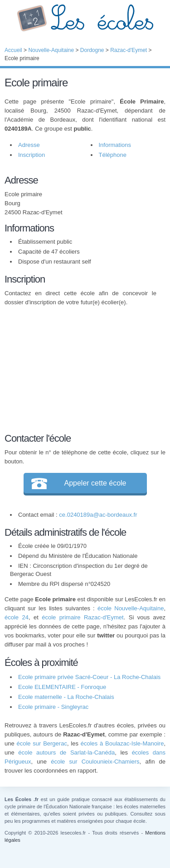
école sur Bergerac (41, 743)
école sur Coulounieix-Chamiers (95, 762)
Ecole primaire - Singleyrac (53, 707)
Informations (115, 145)
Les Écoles (85, 18)
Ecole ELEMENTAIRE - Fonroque (62, 687)
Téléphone (113, 155)
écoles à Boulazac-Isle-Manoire (122, 743)
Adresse (29, 145)
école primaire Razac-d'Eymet (83, 617)
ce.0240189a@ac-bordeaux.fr (98, 515)
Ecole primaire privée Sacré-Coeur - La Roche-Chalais (89, 677)
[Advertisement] (81, 368)
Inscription (32, 155)
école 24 (17, 617)
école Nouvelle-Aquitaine (131, 608)
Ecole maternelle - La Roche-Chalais (66, 697)
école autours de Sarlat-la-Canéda (66, 752)
